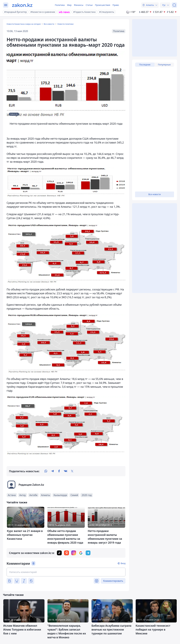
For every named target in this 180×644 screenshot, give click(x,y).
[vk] (66, 471)
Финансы (79, 5)
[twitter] (72, 471)
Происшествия (103, 5)
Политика (60, 5)
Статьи (89, 5)
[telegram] (52, 471)
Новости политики (65, 24)
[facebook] (59, 471)
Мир (69, 5)
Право (116, 5)
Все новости (49, 24)
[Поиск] (174, 5)
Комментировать (113, 581)
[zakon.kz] (22, 5)
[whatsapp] (46, 471)
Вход (123, 563)
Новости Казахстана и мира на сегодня (24, 24)
